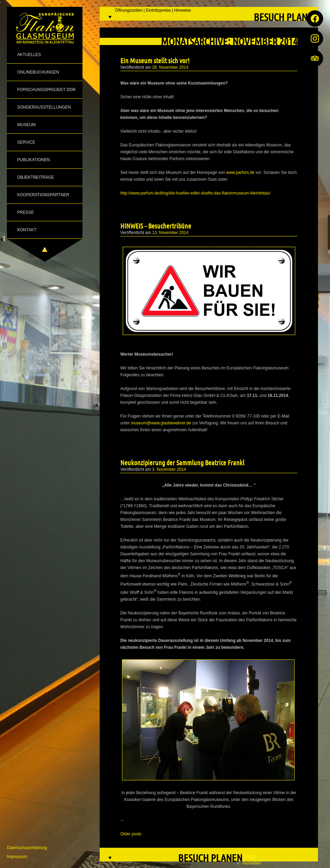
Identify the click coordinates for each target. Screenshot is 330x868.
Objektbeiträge (36, 177)
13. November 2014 (170, 233)
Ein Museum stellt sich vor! (155, 60)
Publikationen (34, 160)
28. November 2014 (170, 67)
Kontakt (27, 230)
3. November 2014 (169, 469)
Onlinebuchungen (38, 72)
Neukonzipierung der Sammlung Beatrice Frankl (182, 463)
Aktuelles (29, 55)
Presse (26, 212)
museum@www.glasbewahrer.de (161, 423)
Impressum (17, 857)
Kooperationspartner (43, 195)
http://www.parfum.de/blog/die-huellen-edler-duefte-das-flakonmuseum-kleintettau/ (195, 193)
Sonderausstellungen (44, 107)
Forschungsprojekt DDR (46, 90)
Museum (26, 125)
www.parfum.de (240, 173)
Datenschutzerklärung (27, 848)
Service (26, 142)
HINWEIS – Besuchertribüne (156, 226)
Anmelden (252, 863)
